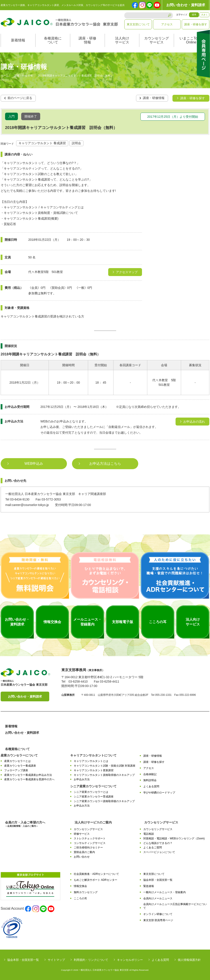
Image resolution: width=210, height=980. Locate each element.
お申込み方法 (82, 779)
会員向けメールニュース (158, 898)
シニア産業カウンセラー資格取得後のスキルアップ (104, 801)
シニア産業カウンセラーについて (93, 786)
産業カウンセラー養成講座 (20, 766)
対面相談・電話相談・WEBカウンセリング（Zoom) (174, 838)
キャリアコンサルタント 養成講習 (42, 143)
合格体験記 (150, 774)
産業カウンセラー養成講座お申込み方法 (28, 775)
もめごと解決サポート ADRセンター (96, 880)
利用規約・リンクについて (91, 960)
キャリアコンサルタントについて (93, 755)
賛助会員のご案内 (84, 852)
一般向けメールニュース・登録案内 (165, 892)
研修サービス (82, 834)
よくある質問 (151, 786)
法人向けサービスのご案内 (93, 822)
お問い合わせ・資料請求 (186, 5)
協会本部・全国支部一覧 (158, 880)
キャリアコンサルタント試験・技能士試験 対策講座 (105, 766)
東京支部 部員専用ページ (158, 920)
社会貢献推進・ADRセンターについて (96, 874)
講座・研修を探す (196, 24)
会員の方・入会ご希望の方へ (25, 824)
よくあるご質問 (153, 847)
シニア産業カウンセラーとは (91, 792)
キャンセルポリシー (130, 960)
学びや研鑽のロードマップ (159, 792)
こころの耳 (80, 898)
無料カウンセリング (86, 892)
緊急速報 (149, 886)
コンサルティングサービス (90, 843)
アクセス (167, 24)
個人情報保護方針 (189, 960)
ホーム (5, 76)
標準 (194, 15)
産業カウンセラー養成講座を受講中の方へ (29, 779)
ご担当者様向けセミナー (88, 847)
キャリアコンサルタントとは (91, 761)
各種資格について (53, 40)
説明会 (76, 143)
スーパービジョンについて (159, 852)
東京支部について (138, 24)
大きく (204, 15)
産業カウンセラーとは (17, 761)
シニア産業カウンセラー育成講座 (94, 796)
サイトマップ (56, 960)
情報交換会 (80, 886)
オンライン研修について (158, 914)
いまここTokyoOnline (191, 40)
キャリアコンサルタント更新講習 (94, 770)
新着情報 (18, 40)
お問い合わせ (82, 857)
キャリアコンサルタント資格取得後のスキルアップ (104, 775)
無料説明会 (150, 780)
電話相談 (149, 834)
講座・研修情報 (87, 40)
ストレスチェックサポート (90, 838)
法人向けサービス (122, 40)
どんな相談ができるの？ (158, 843)
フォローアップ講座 (16, 770)
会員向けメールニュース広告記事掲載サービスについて (175, 906)
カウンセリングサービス (157, 40)
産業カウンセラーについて (19, 755)
